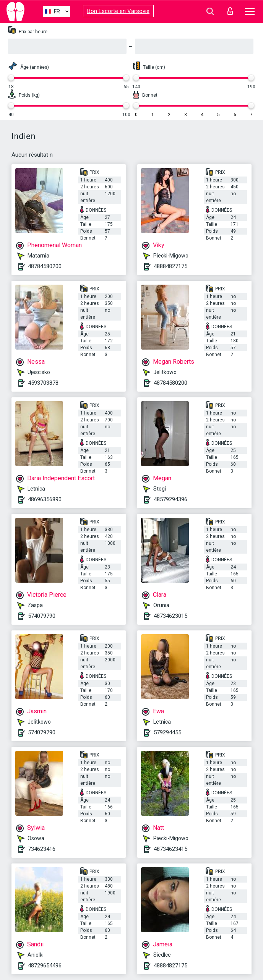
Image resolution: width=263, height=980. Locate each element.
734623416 (42, 849)
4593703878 (43, 383)
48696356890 (45, 499)
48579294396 (170, 499)
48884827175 (170, 266)
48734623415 (170, 849)
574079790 (42, 616)
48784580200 (45, 266)
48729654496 (45, 965)
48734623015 (170, 616)
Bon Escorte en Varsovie (118, 11)
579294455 (167, 732)
